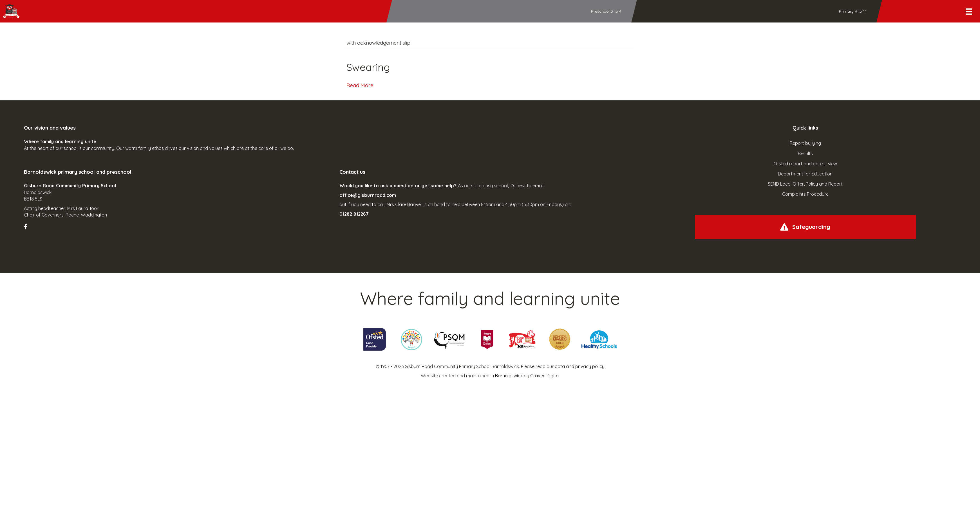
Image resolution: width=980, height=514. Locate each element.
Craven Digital (545, 376)
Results (805, 154)
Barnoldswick (509, 376)
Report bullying (805, 143)
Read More (360, 85)
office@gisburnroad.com (368, 195)
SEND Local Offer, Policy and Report (805, 184)
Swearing (368, 67)
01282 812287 (354, 214)
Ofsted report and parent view (805, 164)
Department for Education (805, 174)
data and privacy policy (580, 366)
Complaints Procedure (805, 194)
